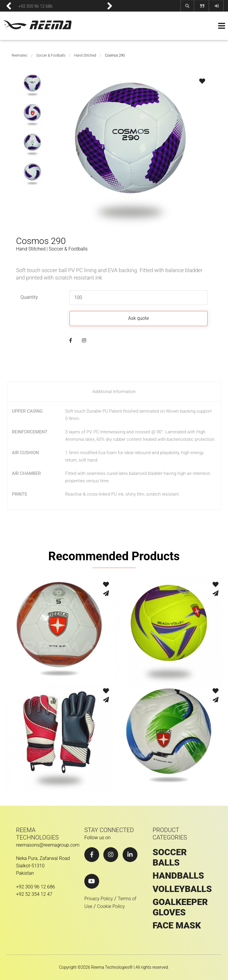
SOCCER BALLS (170, 857)
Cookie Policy (111, 906)
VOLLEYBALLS (182, 889)
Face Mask (177, 925)
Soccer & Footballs (51, 55)
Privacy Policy (99, 899)
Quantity (29, 297)
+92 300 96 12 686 (35, 6)
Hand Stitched (85, 55)
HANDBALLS (178, 876)
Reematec (19, 55)
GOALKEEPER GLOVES (180, 907)
